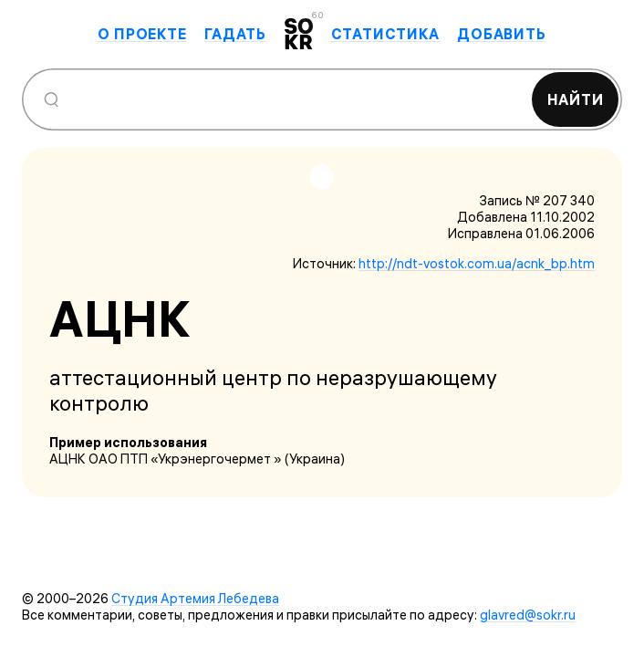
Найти (576, 99)
